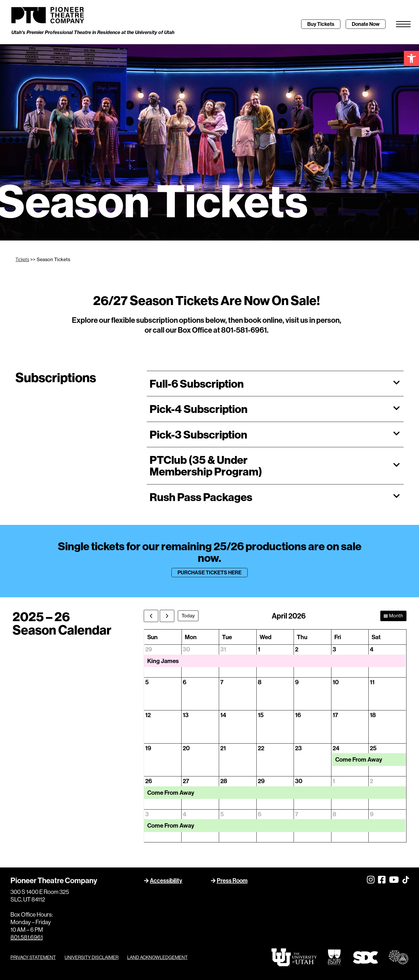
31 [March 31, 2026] (223, 649)
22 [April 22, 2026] (261, 748)
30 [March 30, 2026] (186, 649)
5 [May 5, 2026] (222, 814)
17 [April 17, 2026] (335, 715)
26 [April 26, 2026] (149, 781)
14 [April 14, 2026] (223, 715)
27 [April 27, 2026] (186, 781)
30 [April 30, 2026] (299, 781)
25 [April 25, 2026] (373, 748)
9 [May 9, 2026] (372, 814)
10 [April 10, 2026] (336, 682)
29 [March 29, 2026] (149, 649)
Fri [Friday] (338, 637)
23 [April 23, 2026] (298, 748)
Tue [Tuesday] (227, 637)
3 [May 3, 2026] (147, 814)
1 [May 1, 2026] (334, 781)
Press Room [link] (232, 880)
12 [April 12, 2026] (148, 715)
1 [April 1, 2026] (259, 649)
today (188, 616)
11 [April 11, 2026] (372, 682)
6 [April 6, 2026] (184, 682)
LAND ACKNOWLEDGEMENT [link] (157, 957)
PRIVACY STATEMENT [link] (33, 957)
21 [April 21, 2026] (223, 748)
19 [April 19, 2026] (148, 748)
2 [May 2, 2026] (371, 781)
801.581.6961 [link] (27, 937)
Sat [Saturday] (376, 637)
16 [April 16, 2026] (298, 715)
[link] (411, 58)
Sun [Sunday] (152, 637)
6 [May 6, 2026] (260, 814)
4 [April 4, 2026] (372, 649)
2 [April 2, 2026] (297, 649)
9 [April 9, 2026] (297, 682)
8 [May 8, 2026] (334, 814)
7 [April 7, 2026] (222, 682)
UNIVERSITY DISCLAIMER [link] (92, 957)
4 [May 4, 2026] (185, 814)
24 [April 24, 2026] (336, 748)
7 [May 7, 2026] (297, 814)
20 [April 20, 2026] (186, 748)
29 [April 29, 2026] (261, 781)
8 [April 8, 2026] (260, 682)
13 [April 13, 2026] (186, 715)
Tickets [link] (22, 259)
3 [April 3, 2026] (334, 649)
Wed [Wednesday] (266, 637)
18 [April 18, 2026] (373, 715)
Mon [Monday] (191, 637)
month (396, 616)
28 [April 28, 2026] (224, 781)
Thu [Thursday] (302, 637)
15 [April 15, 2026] (261, 715)
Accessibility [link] (166, 880)
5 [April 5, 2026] (147, 682)
